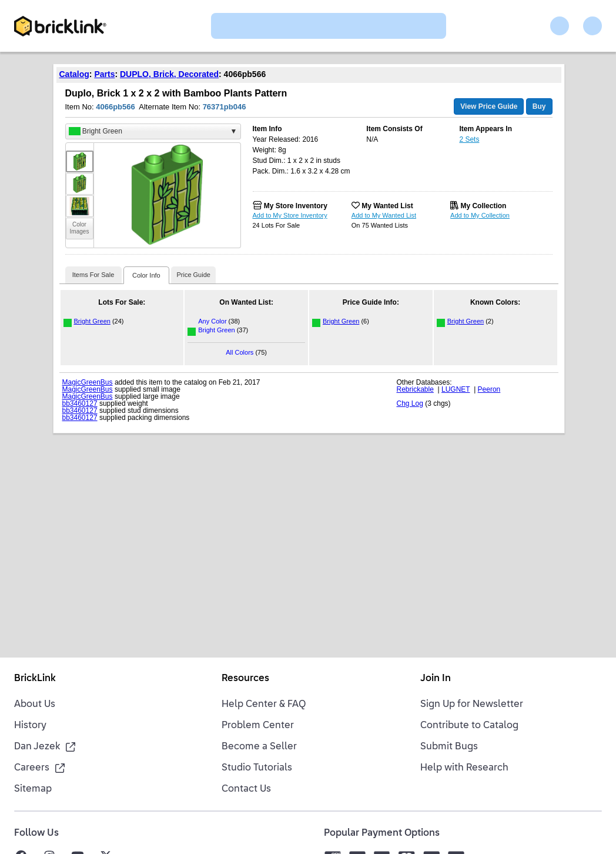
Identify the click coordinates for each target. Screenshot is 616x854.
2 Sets (469, 139)
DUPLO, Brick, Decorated (169, 74)
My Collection (483, 206)
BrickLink (35, 679)
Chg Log (410, 403)
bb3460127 (80, 403)
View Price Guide (489, 106)
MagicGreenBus (88, 382)
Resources (245, 679)
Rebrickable (415, 389)
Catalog (74, 74)
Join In (436, 679)
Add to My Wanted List (384, 215)
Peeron (489, 389)
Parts (104, 74)
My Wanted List (387, 206)
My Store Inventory (296, 206)
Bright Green (92, 321)
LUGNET (456, 389)
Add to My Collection (480, 215)
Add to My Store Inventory (290, 215)
